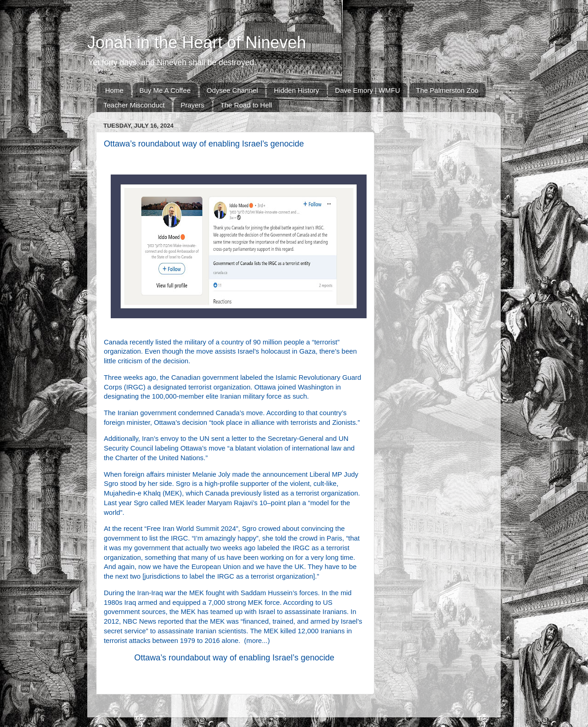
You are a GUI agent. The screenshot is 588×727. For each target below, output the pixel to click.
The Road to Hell (246, 105)
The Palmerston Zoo (447, 90)
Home (114, 90)
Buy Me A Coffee (165, 90)
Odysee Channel (232, 90)
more (254, 641)
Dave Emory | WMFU (367, 90)
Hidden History (296, 90)
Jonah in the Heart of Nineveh (197, 42)
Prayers (192, 105)
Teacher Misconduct (134, 105)
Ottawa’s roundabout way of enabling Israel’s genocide (234, 658)
